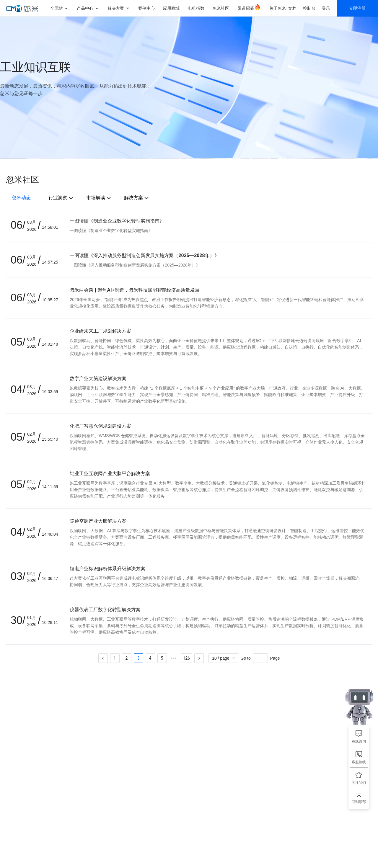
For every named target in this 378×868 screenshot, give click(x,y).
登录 (326, 8)
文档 (292, 8)
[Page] (260, 658)
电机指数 (196, 8)
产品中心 (85, 8)
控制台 (309, 8)
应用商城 (171, 8)
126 (187, 658)
